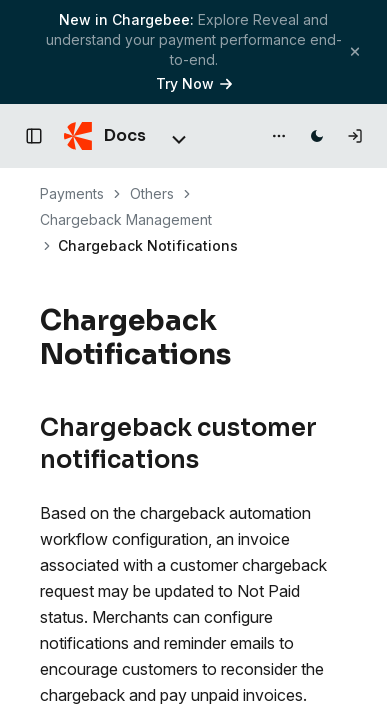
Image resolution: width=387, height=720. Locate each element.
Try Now (194, 83)
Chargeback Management (126, 219)
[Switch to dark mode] (317, 136)
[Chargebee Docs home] (105, 136)
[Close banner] (355, 51)
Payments (72, 193)
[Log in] (355, 136)
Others (152, 193)
